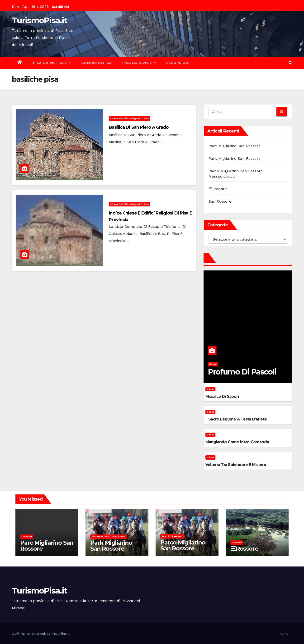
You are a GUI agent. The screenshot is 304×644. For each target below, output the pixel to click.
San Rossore (220, 201)
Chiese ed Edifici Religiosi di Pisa (129, 118)
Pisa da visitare (52, 63)
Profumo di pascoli (242, 372)
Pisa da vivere (139, 63)
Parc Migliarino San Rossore (235, 146)
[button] (290, 63)
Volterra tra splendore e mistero (236, 465)
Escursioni (178, 63)
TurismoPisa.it (40, 20)
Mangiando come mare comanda (237, 442)
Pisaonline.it (61, 634)
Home (284, 634)
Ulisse (213, 364)
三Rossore (218, 189)
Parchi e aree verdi (172, 536)
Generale (27, 537)
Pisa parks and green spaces (108, 537)
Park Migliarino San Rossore (235, 158)
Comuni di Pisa (97, 63)
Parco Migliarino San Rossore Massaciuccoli (183, 548)
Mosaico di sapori (222, 396)
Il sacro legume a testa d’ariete (236, 419)
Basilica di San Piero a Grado (139, 127)
